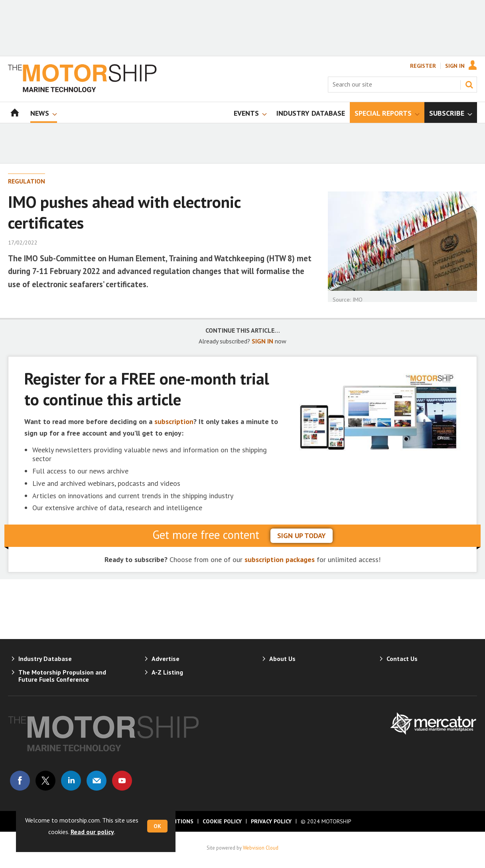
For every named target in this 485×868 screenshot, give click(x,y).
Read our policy (92, 832)
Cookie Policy (222, 821)
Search (469, 85)
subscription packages (280, 559)
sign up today (302, 536)
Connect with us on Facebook (20, 781)
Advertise (166, 659)
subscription (174, 421)
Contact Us (402, 659)
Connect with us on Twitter (45, 781)
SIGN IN (262, 341)
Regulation (27, 181)
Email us (97, 781)
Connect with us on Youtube (122, 781)
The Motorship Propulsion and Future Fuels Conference (62, 676)
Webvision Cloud (261, 848)
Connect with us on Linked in (71, 781)
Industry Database (45, 659)
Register (423, 66)
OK (157, 826)
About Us (282, 659)
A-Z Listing (167, 672)
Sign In (455, 66)
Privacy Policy (271, 821)
